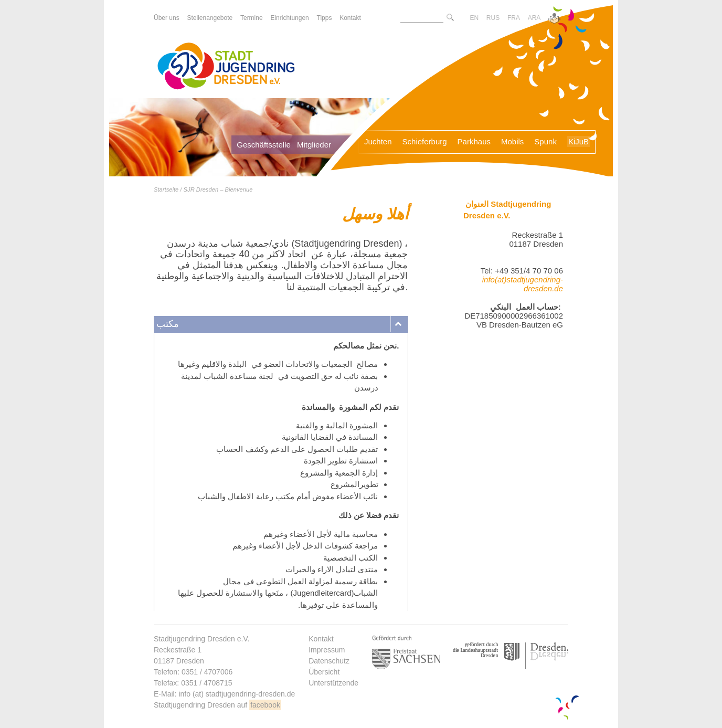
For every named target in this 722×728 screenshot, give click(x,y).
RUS (493, 18)
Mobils (512, 141)
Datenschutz (329, 661)
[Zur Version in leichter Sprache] (554, 19)
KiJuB (578, 141)
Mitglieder (314, 145)
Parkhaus (474, 141)
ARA (534, 18)
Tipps (325, 18)
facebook (265, 705)
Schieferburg (425, 141)
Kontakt (321, 639)
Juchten (378, 141)
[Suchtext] (422, 18)
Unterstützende (333, 683)
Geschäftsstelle (264, 145)
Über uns (167, 18)
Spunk (545, 141)
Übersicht (324, 672)
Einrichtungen (289, 18)
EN (474, 18)
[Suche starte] (450, 18)
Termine (252, 18)
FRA (514, 18)
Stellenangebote (210, 18)
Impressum (327, 650)
